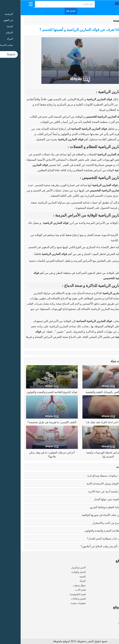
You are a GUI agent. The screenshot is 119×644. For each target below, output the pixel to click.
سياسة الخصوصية (106, 623)
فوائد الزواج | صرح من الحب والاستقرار (93, 523)
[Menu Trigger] (10, 4)
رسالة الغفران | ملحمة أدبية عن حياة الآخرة (91, 492)
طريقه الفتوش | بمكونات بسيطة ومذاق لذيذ (90, 476)
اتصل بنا (111, 627)
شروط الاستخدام (107, 618)
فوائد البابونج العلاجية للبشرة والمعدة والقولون (31, 392)
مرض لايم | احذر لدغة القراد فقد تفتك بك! (88, 422)
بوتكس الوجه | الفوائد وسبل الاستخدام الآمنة (90, 484)
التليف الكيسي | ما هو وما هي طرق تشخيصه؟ (31, 422)
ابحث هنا (50, 11)
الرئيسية (107, 21)
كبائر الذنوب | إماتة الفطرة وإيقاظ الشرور (92, 507)
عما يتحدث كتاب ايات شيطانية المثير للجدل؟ (90, 539)
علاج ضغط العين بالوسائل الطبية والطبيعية (88, 392)
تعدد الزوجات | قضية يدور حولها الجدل (94, 499)
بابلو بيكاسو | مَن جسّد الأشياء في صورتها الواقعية (88, 515)
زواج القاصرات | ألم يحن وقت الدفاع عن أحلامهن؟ (87, 546)
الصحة (96, 21)
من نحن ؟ (111, 614)
